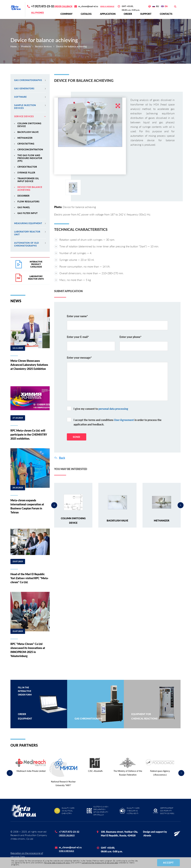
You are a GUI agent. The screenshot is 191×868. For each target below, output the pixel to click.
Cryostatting (26, 144)
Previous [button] (54, 505)
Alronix (147, 835)
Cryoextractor (27, 167)
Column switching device (29, 125)
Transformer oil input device (28, 180)
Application (108, 14)
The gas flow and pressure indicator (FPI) (30, 158)
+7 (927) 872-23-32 (43, 6)
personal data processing (113, 409)
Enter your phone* (130, 337)
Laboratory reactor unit (30, 233)
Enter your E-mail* (78, 337)
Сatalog (86, 14)
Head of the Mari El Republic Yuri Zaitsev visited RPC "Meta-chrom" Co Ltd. (30, 578)
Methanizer (25, 138)
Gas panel (24, 207)
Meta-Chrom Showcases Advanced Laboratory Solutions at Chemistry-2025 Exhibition (29, 365)
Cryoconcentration (30, 149)
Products (26, 46)
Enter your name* (77, 316)
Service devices (43, 46)
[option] (90, 122)
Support (146, 14)
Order (128, 14)
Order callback (63, 6)
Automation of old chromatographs (30, 244)
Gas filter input (28, 213)
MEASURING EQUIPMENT (30, 223)
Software (30, 97)
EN (166, 6)
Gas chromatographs (30, 80)
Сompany (66, 14)
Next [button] (181, 505)
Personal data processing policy (57, 863)
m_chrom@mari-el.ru (88, 6)
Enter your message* (79, 358)
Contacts (166, 14)
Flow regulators (29, 202)
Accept (168, 863)
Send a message (107, 6)
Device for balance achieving (30, 188)
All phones (38, 13)
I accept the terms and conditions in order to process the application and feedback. (118, 422)
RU (158, 6)
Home (14, 46)
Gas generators (30, 88)
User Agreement (124, 420)
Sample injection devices (30, 107)
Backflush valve (28, 132)
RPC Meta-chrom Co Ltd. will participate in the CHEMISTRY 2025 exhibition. (29, 435)
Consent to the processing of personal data (100, 863)
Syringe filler (26, 173)
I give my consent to (101, 409)
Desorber (24, 196)
